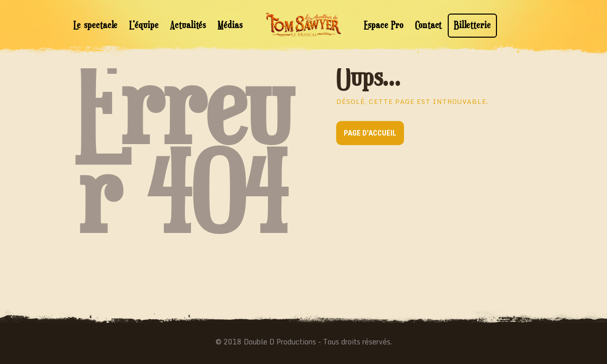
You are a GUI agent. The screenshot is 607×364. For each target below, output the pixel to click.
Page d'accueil (370, 133)
